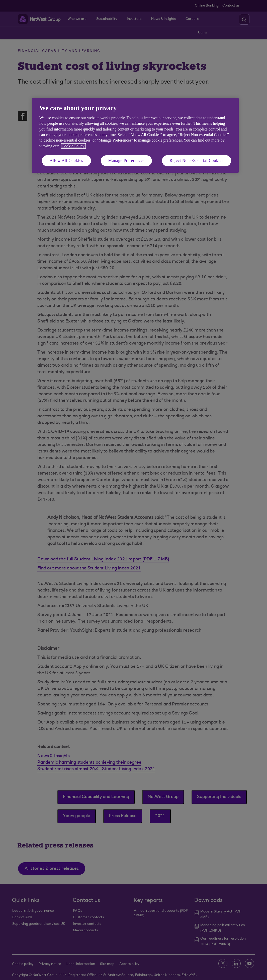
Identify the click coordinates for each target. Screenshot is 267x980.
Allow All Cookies (66, 160)
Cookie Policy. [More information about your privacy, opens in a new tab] (73, 146)
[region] (135, 135)
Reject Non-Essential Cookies (197, 160)
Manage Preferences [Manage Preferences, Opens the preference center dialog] (126, 160)
